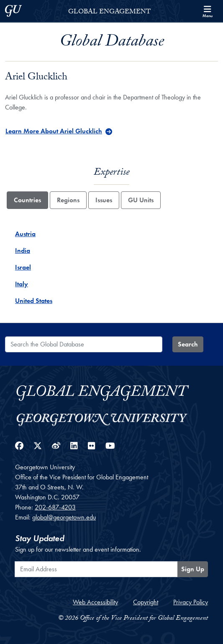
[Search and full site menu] (208, 11)
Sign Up (193, 569)
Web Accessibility (95, 602)
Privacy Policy (191, 602)
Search (188, 344)
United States (34, 301)
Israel (23, 267)
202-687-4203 (55, 507)
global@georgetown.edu (64, 517)
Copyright (146, 602)
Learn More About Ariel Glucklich (54, 131)
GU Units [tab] (141, 200)
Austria (25, 234)
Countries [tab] (27, 200)
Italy (22, 284)
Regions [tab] (68, 200)
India (23, 251)
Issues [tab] (104, 200)
